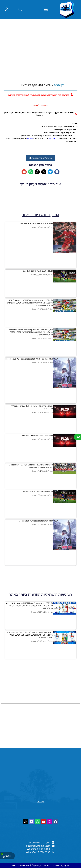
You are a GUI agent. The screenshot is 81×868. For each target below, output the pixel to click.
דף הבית (59, 85)
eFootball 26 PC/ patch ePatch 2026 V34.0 (36, 521)
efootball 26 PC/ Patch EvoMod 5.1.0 (38, 491)
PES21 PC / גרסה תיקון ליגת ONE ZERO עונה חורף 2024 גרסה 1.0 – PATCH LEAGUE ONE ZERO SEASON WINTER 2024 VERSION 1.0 (30, 606)
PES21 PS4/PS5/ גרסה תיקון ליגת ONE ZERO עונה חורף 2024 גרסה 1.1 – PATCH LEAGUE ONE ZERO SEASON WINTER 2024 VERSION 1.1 (30, 635)
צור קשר (52, 138)
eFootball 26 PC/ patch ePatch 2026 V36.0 (36, 223)
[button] (57, 172)
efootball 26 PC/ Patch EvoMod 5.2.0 (38, 271)
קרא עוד (40, 802)
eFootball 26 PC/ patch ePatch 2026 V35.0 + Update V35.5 (29, 359)
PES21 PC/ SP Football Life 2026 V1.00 (38, 435)
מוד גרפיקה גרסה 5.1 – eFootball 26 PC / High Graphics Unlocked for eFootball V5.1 (31, 466)
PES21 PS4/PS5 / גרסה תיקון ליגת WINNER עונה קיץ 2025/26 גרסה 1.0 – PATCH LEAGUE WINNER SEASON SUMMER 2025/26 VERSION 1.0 (30, 332)
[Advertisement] (40, 46)
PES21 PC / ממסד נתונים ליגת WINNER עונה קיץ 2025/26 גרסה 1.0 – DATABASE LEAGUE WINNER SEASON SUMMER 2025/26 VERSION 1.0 (30, 303)
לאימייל (30, 138)
